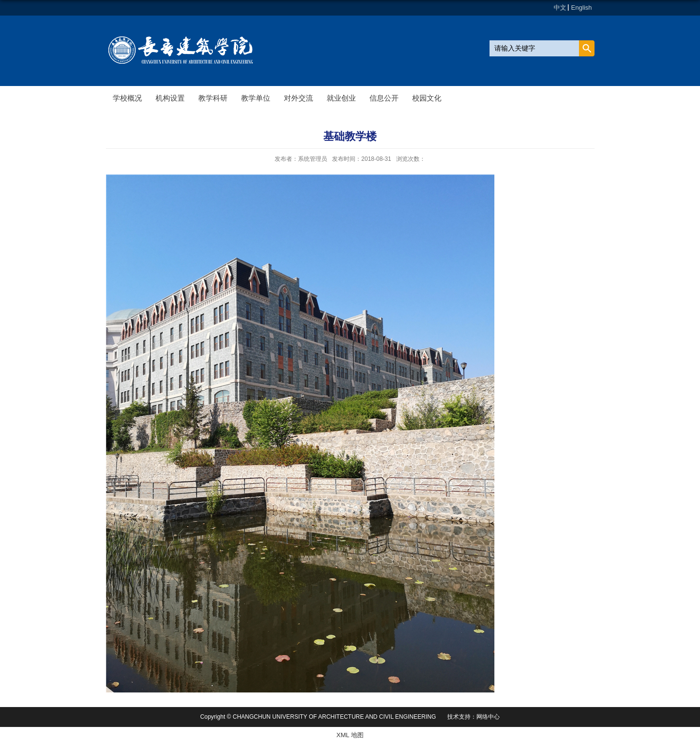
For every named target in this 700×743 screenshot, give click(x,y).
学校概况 (127, 98)
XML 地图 (350, 735)
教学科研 (213, 98)
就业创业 (341, 98)
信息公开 (384, 98)
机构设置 (170, 98)
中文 (560, 8)
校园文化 (427, 98)
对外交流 (298, 98)
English (582, 8)
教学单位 (256, 98)
